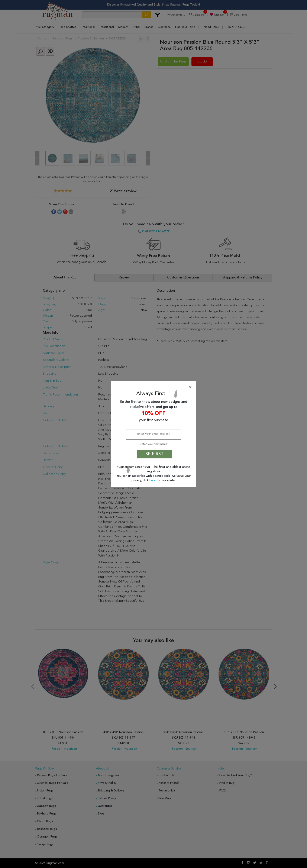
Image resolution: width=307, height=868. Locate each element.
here (153, 480)
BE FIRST (154, 454)
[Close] (154, 387)
